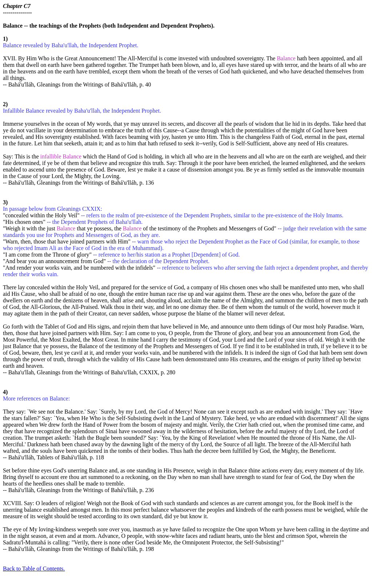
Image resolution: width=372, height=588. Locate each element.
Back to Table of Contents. (34, 569)
